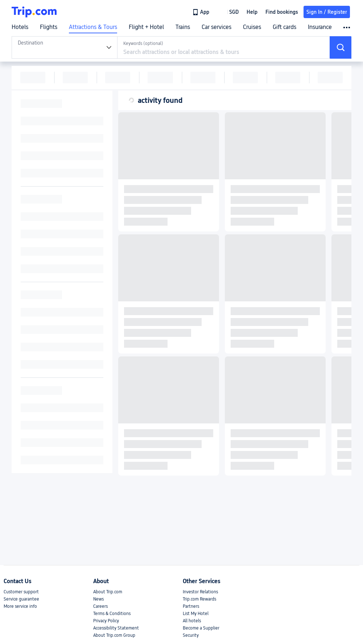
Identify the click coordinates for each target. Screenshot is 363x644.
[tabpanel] (65, 47)
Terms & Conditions (112, 614)
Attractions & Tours (93, 27)
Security (191, 635)
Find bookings (282, 12)
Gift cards (284, 27)
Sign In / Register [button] (327, 12)
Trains (183, 27)
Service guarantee (21, 599)
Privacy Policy (106, 621)
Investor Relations (200, 592)
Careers (100, 606)
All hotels (192, 621)
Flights (49, 27)
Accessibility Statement (116, 628)
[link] (201, 12)
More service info (20, 606)
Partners (191, 606)
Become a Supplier (201, 628)
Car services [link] (216, 27)
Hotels (20, 27)
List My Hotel (196, 614)
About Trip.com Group (114, 635)
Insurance (320, 27)
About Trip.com (108, 592)
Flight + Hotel (146, 27)
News (98, 599)
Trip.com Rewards (199, 599)
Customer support (21, 592)
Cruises (252, 27)
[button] (229, 12)
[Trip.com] (34, 12)
